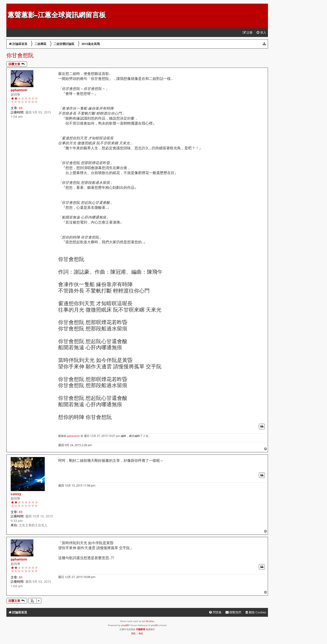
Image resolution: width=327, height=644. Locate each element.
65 (21, 108)
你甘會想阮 (20, 55)
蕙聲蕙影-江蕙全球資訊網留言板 (57, 15)
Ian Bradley (148, 621)
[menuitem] (261, 33)
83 (21, 512)
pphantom (19, 90)
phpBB (125, 625)
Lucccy (16, 494)
